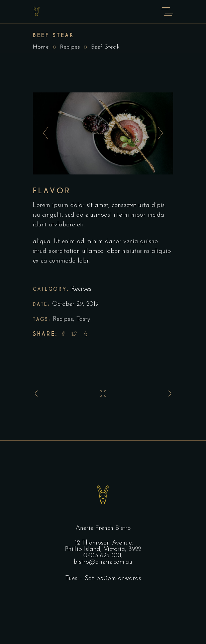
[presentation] (44, 133)
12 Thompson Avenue (103, 543)
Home (41, 47)
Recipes (70, 47)
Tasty (83, 319)
